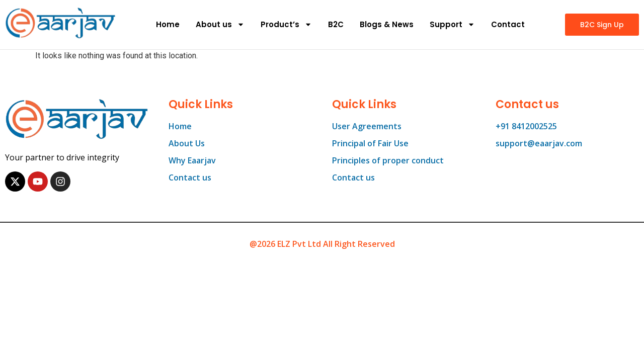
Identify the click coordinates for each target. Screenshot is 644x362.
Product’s (286, 24)
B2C (336, 24)
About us (220, 24)
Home (168, 24)
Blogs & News (387, 24)
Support (452, 24)
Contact (508, 24)
